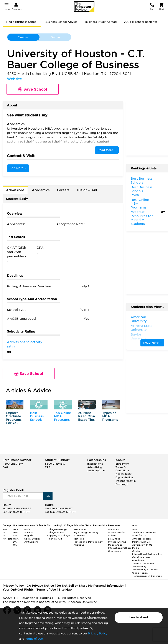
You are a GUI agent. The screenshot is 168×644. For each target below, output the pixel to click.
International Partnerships (147, 554)
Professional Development (88, 542)
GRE (16, 529)
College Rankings (57, 529)
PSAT (6, 535)
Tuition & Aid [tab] (87, 190)
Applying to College (58, 535)
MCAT (16, 539)
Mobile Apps (115, 545)
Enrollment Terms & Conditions (122, 467)
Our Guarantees (141, 557)
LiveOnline (114, 539)
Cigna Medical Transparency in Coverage (126, 481)
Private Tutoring (117, 542)
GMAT (16, 532)
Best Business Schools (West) (142, 191)
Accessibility (124, 474)
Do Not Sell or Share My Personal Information (91, 586)
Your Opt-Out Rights (18, 590)
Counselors (114, 551)
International (95, 464)
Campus (23, 37)
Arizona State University (142, 328)
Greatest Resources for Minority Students (142, 218)
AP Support (31, 542)
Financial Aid (54, 539)
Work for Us (139, 535)
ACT (5, 532)
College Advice (55, 532)
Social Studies (32, 539)
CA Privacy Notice (40, 586)
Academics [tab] (41, 190)
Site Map (65, 590)
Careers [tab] (63, 190)
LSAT (16, 535)
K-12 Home (80, 529)
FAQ (5, 467)
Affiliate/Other (96, 470)
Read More (107, 150)
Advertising (95, 467)
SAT (5, 529)
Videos (112, 535)
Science (29, 532)
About (136, 529)
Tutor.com (79, 535)
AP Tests (7, 539)
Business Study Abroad (101, 22)
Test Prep (79, 539)
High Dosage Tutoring (86, 532)
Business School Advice (61, 22)
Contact (137, 551)
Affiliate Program (142, 539)
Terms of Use (34, 639)
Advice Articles (117, 532)
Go (48, 496)
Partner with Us (141, 542)
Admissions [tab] (15, 190)
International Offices (120, 548)
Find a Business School (22, 22)
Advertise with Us (142, 545)
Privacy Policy (98, 633)
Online (55, 37)
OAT (16, 545)
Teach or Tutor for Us (144, 532)
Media (136, 548)
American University (139, 319)
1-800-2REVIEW (13, 464)
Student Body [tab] (17, 199)
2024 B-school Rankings (141, 22)
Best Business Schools (37, 416)
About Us (79, 545)
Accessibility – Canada (145, 570)
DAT (15, 542)
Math (27, 529)
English (29, 535)
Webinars (113, 529)
